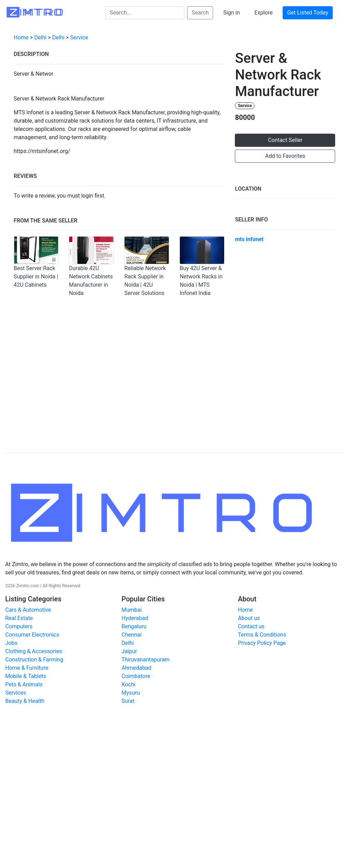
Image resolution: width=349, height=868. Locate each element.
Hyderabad (135, 618)
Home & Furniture (27, 668)
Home (21, 37)
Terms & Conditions (262, 635)
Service (79, 37)
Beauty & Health (25, 701)
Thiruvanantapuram (145, 660)
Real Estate (19, 618)
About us (249, 618)
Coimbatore (136, 676)
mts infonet (249, 239)
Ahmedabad (136, 668)
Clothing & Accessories (34, 651)
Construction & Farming (34, 660)
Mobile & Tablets (26, 676)
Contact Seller (285, 140)
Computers (19, 626)
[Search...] (145, 13)
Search (200, 13)
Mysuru (131, 693)
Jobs (11, 643)
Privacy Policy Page (262, 643)
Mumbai (131, 610)
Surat (128, 701)
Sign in (231, 13)
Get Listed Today (308, 13)
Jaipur (129, 651)
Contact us (251, 626)
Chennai (131, 635)
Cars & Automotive (28, 610)
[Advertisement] (175, 388)
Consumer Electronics (32, 635)
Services (16, 693)
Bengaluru (134, 626)
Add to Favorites (285, 156)
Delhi (40, 37)
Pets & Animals (24, 684)
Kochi (128, 684)
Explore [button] (263, 13)
